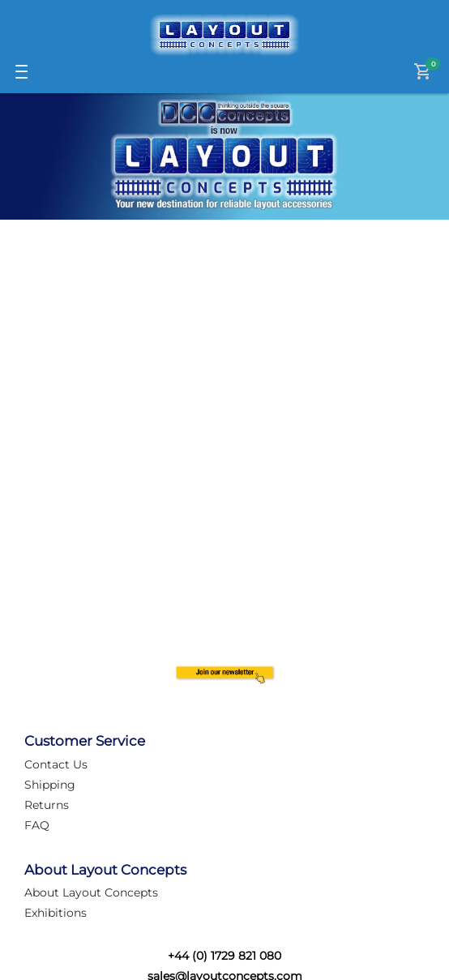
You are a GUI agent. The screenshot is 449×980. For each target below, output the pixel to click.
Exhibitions (56, 913)
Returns (47, 805)
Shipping (50, 785)
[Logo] (224, 35)
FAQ (37, 825)
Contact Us (56, 764)
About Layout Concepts (91, 892)
